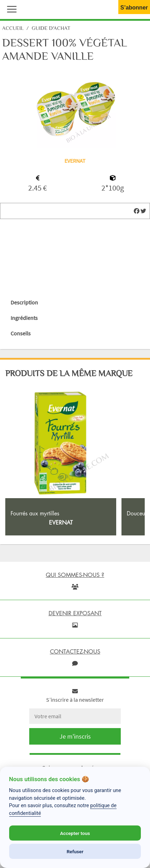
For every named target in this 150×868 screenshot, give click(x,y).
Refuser (75, 851)
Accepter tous (75, 833)
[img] (137, 211)
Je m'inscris (75, 736)
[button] (10, 8)
